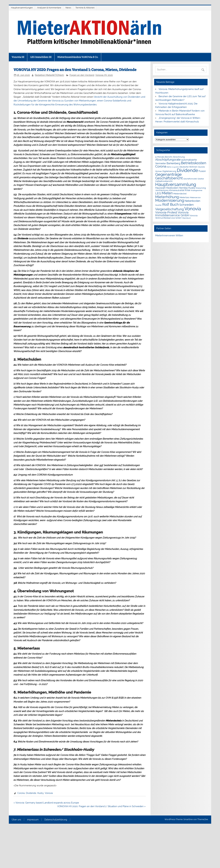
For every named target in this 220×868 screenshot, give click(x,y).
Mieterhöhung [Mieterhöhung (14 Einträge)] (167, 197)
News (68, 8)
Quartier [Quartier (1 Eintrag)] (158, 205)
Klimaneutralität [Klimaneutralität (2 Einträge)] (177, 190)
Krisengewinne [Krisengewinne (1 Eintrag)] (197, 190)
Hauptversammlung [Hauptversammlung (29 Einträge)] (176, 184)
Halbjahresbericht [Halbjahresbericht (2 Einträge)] (164, 181)
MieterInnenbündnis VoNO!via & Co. (78, 57)
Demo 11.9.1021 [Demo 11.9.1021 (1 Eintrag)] (173, 167)
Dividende (31, 793)
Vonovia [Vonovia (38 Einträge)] (193, 209)
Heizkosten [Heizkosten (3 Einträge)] (172, 188)
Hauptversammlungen (22, 8)
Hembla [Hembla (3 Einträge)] (183, 188)
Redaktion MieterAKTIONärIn (49, 75)
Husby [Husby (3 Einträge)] (192, 188)
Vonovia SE (18, 57)
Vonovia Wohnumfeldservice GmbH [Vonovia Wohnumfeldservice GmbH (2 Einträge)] (176, 217)
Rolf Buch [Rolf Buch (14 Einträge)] (171, 204)
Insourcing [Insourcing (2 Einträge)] (201, 188)
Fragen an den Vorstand (82, 75)
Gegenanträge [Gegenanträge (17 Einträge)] (168, 174)
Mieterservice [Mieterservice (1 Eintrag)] (195, 197)
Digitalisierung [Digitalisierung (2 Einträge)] (169, 171)
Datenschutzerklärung (56, 820)
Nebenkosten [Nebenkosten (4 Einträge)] (192, 201)
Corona (21, 793)
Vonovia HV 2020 (104, 75)
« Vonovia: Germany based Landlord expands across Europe (46, 803)
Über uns (16, 820)
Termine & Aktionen (85, 8)
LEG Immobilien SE (41, 57)
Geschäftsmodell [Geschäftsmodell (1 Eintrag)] (190, 179)
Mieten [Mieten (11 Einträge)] (167, 193)
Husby (40, 793)
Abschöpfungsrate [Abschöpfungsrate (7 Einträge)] (168, 160)
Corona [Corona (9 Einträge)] (161, 166)
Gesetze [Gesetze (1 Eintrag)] (201, 179)
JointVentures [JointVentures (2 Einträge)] (162, 190)
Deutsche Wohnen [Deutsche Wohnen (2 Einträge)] (188, 167)
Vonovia (49, 793)
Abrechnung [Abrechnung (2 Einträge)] (179, 157)
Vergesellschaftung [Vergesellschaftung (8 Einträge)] (169, 209)
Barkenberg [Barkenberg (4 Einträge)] (173, 163)
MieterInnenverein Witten (169, 235)
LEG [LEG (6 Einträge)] (158, 193)
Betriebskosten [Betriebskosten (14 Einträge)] (194, 163)
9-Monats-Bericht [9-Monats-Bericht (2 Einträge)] (164, 157)
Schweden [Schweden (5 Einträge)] (187, 205)
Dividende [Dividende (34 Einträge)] (187, 170)
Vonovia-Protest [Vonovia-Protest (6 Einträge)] (166, 212)
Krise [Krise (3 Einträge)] (188, 190)
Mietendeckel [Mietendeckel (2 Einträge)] (180, 194)
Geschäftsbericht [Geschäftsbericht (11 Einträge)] (169, 178)
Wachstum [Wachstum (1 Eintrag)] (187, 218)
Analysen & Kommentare (49, 8)
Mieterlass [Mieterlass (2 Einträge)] (184, 197)
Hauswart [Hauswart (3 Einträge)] (160, 188)
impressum (33, 820)
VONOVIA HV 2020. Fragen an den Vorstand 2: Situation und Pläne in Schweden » (101, 806)
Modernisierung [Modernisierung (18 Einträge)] (170, 200)
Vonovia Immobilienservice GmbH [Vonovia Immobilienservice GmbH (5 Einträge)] (172, 214)
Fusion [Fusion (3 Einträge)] (202, 171)
